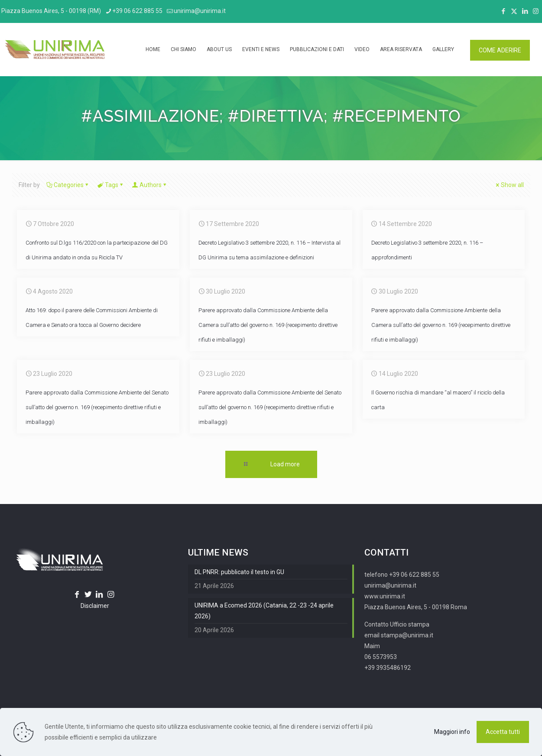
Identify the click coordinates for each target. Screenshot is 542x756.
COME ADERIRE (500, 50)
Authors (150, 185)
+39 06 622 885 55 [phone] (137, 11)
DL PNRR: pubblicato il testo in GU (239, 572)
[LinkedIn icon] (525, 11)
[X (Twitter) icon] (514, 11)
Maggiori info (452, 732)
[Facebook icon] (503, 11)
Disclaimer (95, 606)
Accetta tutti (503, 732)
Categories (68, 185)
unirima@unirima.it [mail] (200, 11)
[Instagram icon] (536, 11)
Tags (111, 185)
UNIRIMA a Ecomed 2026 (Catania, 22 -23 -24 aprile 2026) (264, 611)
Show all (509, 185)
